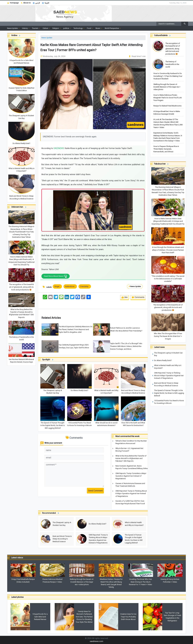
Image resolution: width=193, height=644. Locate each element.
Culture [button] (46, 28)
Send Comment (95, 491)
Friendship (85, 286)
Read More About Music (57, 276)
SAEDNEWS (59, 148)
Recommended (51, 513)
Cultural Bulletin (163, 36)
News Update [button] (13, 28)
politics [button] (67, 28)
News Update (47, 38)
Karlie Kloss (70, 286)
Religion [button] (57, 28)
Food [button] (90, 28)
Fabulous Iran (162, 164)
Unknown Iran (19, 207)
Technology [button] (79, 28)
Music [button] (99, 28)
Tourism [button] (36, 28)
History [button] (26, 28)
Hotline (16, 36)
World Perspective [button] (113, 28)
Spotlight (48, 360)
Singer (57, 286)
